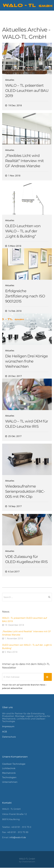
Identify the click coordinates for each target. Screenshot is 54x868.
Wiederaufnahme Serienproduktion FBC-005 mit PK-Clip (25, 491)
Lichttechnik (9, 768)
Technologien (9, 777)
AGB (5, 732)
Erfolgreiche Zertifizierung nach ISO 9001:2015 (25, 296)
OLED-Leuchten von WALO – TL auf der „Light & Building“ (23, 231)
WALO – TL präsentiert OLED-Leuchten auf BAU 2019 (27, 90)
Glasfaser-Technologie (14, 764)
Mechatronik (9, 773)
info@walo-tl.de (18, 837)
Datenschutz (9, 737)
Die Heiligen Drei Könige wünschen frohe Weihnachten (26, 361)
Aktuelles (10, 80)
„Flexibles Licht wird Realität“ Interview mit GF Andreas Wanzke (24, 161)
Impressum (8, 726)
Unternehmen (10, 782)
